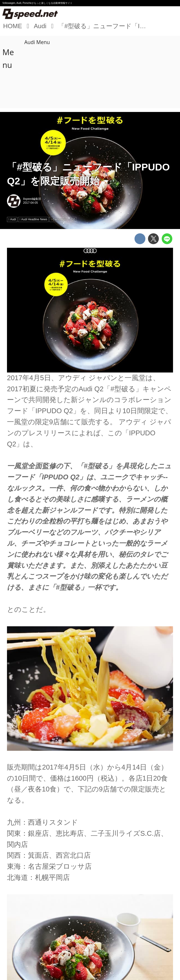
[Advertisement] (91, 72)
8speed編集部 (32, 199)
